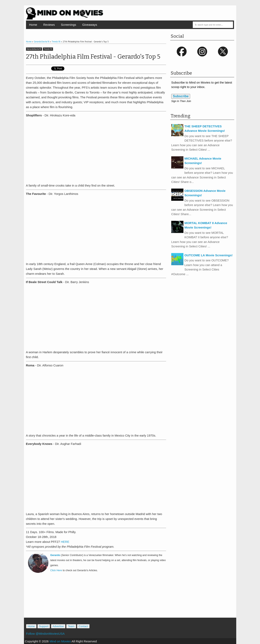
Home (33, 25)
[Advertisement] (96, 599)
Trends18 (48, 49)
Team (71, 626)
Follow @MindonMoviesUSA (45, 634)
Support (44, 626)
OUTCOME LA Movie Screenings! (209, 255)
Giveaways (90, 25)
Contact (83, 626)
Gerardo (55, 555)
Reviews (49, 25)
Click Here (56, 570)
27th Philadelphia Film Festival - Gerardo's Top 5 (93, 57)
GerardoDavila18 (34, 49)
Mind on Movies (60, 641)
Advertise (58, 626)
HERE (65, 542)
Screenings (69, 25)
